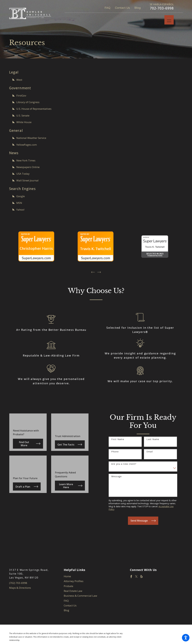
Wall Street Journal (27, 180)
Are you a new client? (124, 464)
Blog (138, 8)
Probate (68, 585)
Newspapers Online (28, 167)
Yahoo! (20, 210)
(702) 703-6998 (18, 582)
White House (24, 122)
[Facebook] (131, 576)
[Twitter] (136, 576)
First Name (118, 439)
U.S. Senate (23, 115)
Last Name (153, 439)
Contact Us (122, 8)
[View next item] (99, 272)
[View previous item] (93, 272)
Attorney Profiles (74, 581)
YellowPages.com (27, 145)
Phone (115, 451)
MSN (19, 203)
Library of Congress (28, 102)
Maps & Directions (20, 587)
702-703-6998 (162, 8)
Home (67, 576)
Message (116, 476)
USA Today (23, 174)
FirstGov (21, 96)
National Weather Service (31, 138)
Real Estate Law (73, 590)
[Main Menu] (169, 20)
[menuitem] (96, 576)
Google (21, 196)
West (19, 80)
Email (150, 451)
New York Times (26, 160)
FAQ (107, 8)
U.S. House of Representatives (34, 109)
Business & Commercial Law (80, 595)
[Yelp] (141, 576)
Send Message (143, 520)
